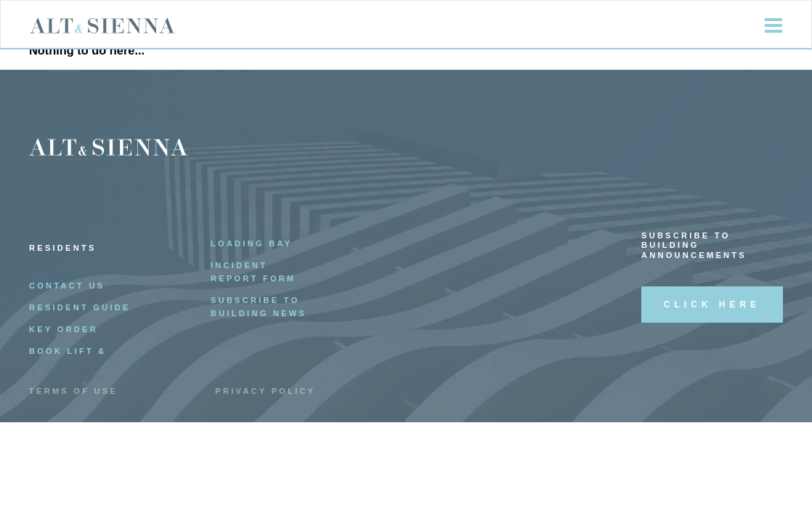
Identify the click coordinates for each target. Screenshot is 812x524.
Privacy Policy (265, 391)
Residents (63, 248)
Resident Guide (80, 307)
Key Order (64, 329)
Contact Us (67, 286)
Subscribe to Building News (259, 307)
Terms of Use (73, 391)
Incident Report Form (253, 272)
